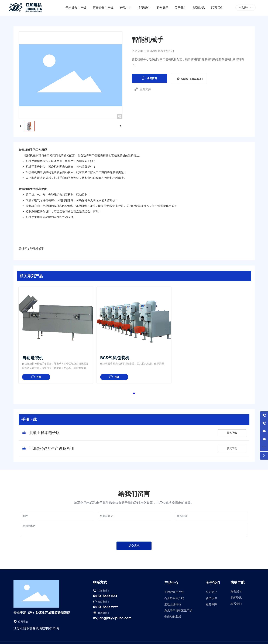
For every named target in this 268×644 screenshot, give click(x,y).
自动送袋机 (33, 358)
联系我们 (236, 604)
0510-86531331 (105, 596)
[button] (134, 393)
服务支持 (145, 89)
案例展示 (236, 591)
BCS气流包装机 (115, 358)
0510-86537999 (105, 607)
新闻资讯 (236, 598)
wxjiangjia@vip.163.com (112, 618)
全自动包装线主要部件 (160, 51)
